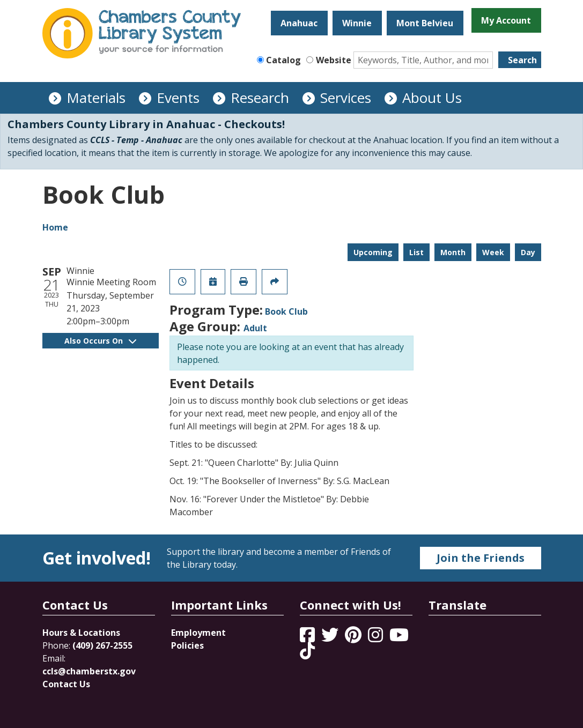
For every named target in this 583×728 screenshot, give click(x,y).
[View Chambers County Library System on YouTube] (399, 638)
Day (528, 252)
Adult (255, 328)
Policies (187, 645)
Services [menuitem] (346, 98)
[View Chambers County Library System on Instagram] (377, 638)
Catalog (283, 60)
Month (453, 252)
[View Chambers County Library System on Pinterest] (354, 638)
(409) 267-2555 (102, 645)
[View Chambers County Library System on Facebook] (308, 638)
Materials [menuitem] (96, 98)
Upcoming (373, 252)
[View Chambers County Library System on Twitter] (331, 638)
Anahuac (299, 23)
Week (493, 252)
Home (55, 227)
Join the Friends (481, 558)
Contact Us (66, 684)
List (416, 252)
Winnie (357, 23)
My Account (506, 20)
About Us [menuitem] (432, 98)
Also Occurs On (100, 341)
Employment (198, 633)
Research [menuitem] (260, 98)
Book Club (286, 311)
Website (334, 60)
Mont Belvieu (425, 23)
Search (522, 60)
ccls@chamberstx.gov (89, 671)
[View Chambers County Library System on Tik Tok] (307, 651)
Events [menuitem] (178, 98)
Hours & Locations (81, 633)
